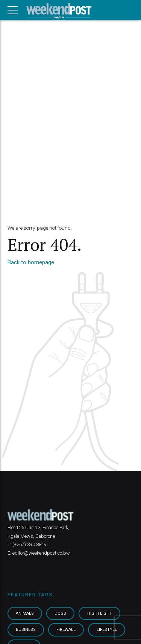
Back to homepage (31, 262)
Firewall (67, 630)
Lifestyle (108, 630)
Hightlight (101, 614)
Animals (26, 614)
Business (26, 630)
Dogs (62, 614)
